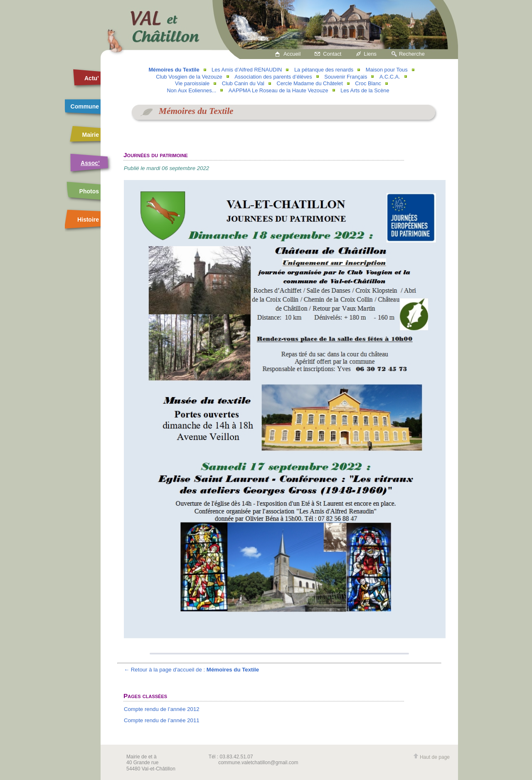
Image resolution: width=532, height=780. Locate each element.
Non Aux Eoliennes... (191, 90)
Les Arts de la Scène (365, 90)
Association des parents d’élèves (273, 77)
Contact (332, 54)
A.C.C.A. (390, 77)
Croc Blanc (368, 83)
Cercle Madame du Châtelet (309, 83)
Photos (89, 191)
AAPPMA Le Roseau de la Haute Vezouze (278, 90)
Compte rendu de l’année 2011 (162, 720)
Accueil (292, 54)
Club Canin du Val (243, 83)
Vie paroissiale (192, 83)
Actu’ (92, 78)
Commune (85, 106)
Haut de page (431, 757)
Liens (370, 54)
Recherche (412, 54)
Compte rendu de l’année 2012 (162, 709)
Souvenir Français (346, 77)
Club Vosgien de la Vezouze (189, 77)
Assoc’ (90, 163)
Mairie (91, 135)
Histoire (88, 220)
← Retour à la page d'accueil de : (191, 670)
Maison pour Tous (387, 70)
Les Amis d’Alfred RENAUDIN (247, 70)
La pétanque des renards (324, 70)
